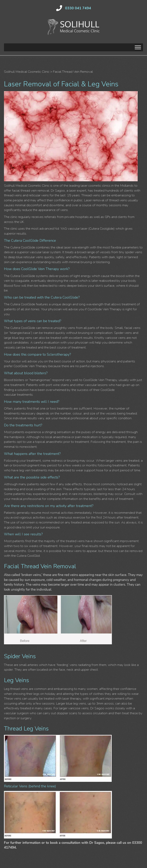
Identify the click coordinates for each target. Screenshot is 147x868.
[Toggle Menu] (138, 47)
